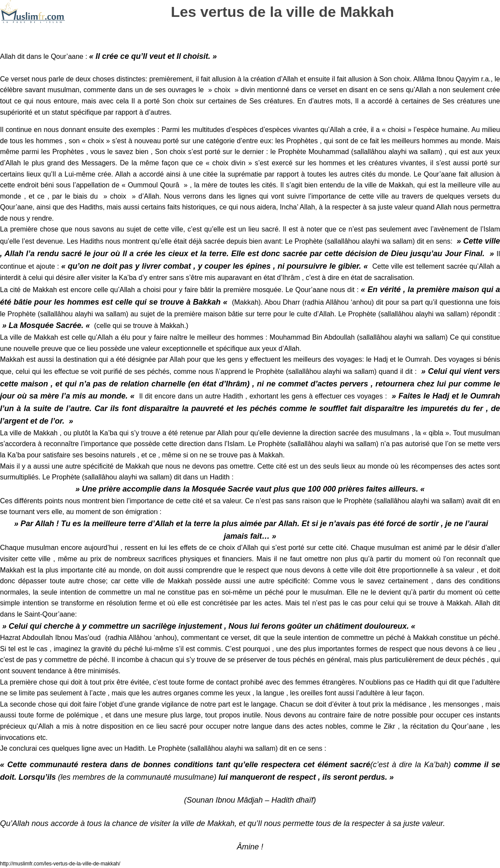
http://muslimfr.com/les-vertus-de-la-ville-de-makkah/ (60, 864)
